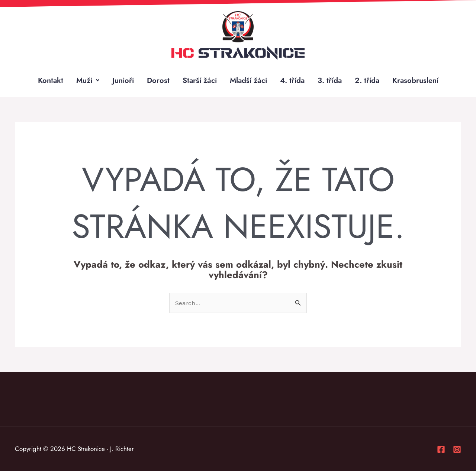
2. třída (367, 80)
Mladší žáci (248, 80)
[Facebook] (441, 449)
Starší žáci (200, 80)
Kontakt (51, 80)
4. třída (292, 80)
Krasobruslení (415, 80)
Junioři (123, 80)
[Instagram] (457, 449)
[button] (88, 80)
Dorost (158, 80)
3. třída (330, 80)
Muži (88, 80)
